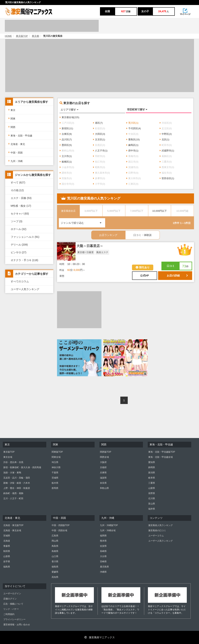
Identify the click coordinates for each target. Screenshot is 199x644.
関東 (12, 118)
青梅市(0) (132, 156)
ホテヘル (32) (19, 229)
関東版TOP (57, 452)
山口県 (55, 556)
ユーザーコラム (156, 536)
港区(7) (98, 123)
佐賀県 (103, 546)
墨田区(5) (66, 145)
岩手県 (7, 562)
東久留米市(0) (102, 173)
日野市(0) (132, 173)
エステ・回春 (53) (21, 198)
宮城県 (7, 536)
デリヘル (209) (19, 245)
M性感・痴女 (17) (21, 206)
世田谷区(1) (167, 178)
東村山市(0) (67, 151)
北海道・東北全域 (12, 530)
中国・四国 (15, 152)
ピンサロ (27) (19, 252)
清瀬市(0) (132, 167)
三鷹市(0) (166, 162)
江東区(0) (132, 184)
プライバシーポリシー (14, 619)
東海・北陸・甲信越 (20, 135)
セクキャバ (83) (20, 214)
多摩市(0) (99, 178)
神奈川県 (56, 467)
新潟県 (152, 473)
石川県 (152, 498)
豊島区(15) (133, 140)
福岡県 (103, 536)
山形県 (7, 556)
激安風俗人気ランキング (160, 525)
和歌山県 (104, 488)
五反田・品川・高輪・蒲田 (17, 478)
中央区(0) (132, 134)
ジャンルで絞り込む (83, 221)
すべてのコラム (20, 281)
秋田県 (7, 551)
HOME (8, 36)
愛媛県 (55, 572)
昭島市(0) (99, 167)
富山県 (152, 504)
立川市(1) (66, 156)
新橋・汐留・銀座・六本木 (17, 483)
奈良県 (103, 483)
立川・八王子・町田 (13, 498)
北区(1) (165, 140)
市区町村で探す (137, 109)
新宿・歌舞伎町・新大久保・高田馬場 (22, 467)
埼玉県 (55, 462)
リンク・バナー (11, 609)
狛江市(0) (99, 162)
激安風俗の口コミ (157, 530)
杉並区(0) (99, 128)
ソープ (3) (17, 221)
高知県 (55, 577)
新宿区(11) (66, 128)
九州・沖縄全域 (108, 530)
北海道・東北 (17, 144)
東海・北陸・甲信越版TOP (162, 452)
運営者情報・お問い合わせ (17, 625)
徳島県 (55, 567)
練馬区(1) (132, 145)
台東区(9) (66, 134)
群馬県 (55, 488)
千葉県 (55, 473)
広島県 (55, 536)
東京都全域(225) (70, 117)
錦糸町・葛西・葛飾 (13, 493)
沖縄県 (103, 572)
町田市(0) (166, 145)
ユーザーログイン (12, 594)
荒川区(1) (132, 123)
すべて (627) (18, 182)
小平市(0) (99, 184)
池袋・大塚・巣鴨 (12, 473)
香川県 (55, 562)
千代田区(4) (134, 128)
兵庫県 (103, 473)
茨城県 (55, 478)
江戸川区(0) (67, 123)
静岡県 (152, 467)
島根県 (55, 551)
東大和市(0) (134, 178)
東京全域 (8, 457)
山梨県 (152, 488)
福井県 (152, 509)
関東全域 (56, 457)
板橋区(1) (66, 162)
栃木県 (55, 483)
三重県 (152, 483)
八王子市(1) (100, 151)
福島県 (7, 567)
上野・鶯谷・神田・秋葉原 (17, 488)
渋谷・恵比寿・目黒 (13, 462)
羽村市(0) (99, 156)
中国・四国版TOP (61, 525)
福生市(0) (166, 173)
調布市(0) (66, 173)
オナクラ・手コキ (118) (25, 260)
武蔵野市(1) (167, 151)
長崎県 (103, 551)
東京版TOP (22, 36)
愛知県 (152, 462)
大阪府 (103, 462)
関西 (12, 127)
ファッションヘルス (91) (25, 237)
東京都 (35, 36)
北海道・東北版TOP (13, 525)
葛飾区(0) (166, 156)
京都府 (103, 467)
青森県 (7, 546)
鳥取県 (55, 546)
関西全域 (104, 457)
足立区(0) (166, 128)
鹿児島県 (104, 567)
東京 (12, 110)
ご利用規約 (9, 614)
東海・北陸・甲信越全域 (160, 457)
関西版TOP (106, 452)
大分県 (103, 556)
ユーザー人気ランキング (25, 289)
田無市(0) (66, 178)
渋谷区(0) (166, 123)
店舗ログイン (10, 599)
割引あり (143, 267)
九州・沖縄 (15, 161)
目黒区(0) (99, 145)
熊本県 (103, 541)
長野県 (152, 493)
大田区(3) (99, 134)
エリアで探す (70, 110)
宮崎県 (103, 562)
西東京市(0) (167, 167)
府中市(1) (132, 151)
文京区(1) (99, 140)
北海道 (7, 541)
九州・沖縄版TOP (109, 525)
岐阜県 (152, 478)
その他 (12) (17, 190)
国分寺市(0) (67, 184)
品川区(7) (66, 140)
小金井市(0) (67, 167)
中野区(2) (166, 134)
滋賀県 (103, 478)
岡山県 (55, 541)
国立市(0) (132, 162)
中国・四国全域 (59, 530)
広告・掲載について (13, 604)
